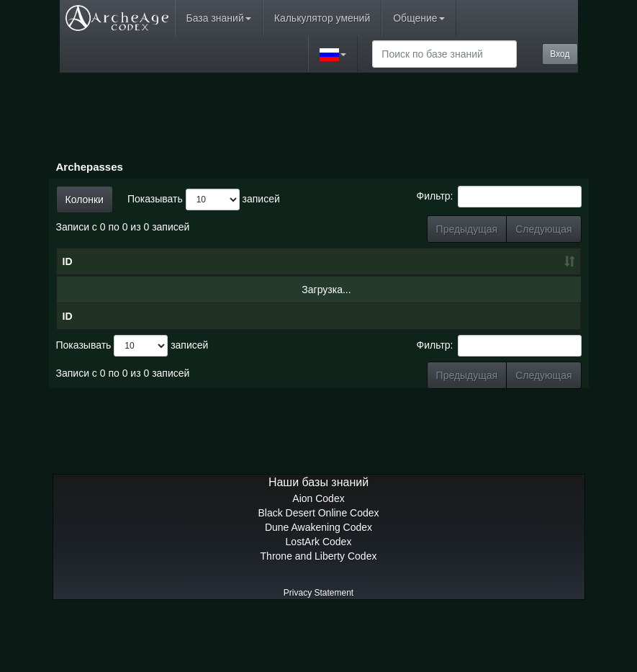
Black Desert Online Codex (318, 570)
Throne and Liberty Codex (319, 614)
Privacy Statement (318, 650)
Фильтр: (499, 197)
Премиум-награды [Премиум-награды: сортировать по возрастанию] (535, 283)
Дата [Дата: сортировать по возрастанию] (232, 290)
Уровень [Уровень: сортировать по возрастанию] (315, 290)
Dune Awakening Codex (318, 585)
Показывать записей (204, 200)
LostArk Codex (319, 599)
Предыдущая (467, 229)
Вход (560, 54)
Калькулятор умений (322, 18)
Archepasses (90, 167)
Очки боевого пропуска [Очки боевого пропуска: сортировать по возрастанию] (387, 276)
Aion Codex (318, 556)
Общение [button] (419, 18)
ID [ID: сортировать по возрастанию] (68, 290)
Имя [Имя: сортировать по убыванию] (136, 290)
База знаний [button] (219, 18)
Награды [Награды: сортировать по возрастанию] (460, 290)
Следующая (543, 229)
